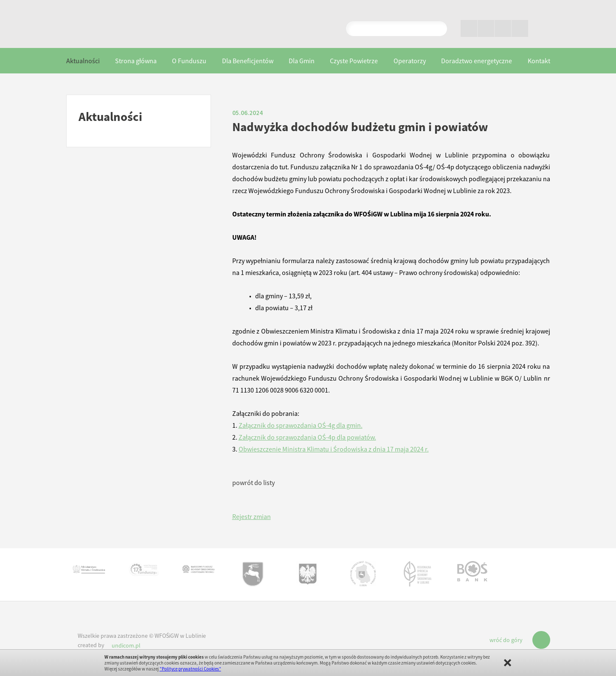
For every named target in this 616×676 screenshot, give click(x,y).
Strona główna (136, 61)
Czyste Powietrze (354, 61)
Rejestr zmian (252, 516)
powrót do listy (253, 482)
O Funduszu (189, 61)
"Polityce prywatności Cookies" (190, 669)
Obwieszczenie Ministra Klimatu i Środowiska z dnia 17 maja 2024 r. (334, 449)
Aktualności (83, 61)
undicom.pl (126, 645)
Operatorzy (410, 61)
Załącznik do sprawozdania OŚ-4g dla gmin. (301, 425)
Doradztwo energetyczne (477, 61)
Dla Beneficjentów (248, 61)
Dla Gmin (302, 61)
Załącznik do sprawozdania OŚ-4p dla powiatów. (307, 437)
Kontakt (539, 61)
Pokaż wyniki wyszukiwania (437, 28)
